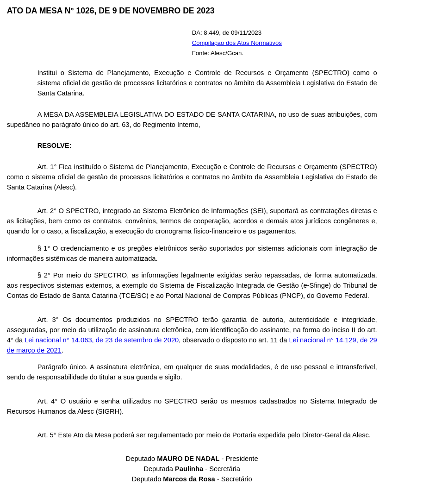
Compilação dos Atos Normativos (237, 43)
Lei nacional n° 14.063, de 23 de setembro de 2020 (102, 340)
